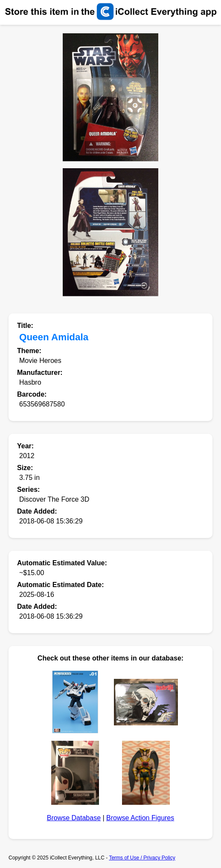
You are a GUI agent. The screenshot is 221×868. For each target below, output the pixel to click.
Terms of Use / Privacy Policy (142, 858)
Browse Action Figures (140, 818)
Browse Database (74, 818)
